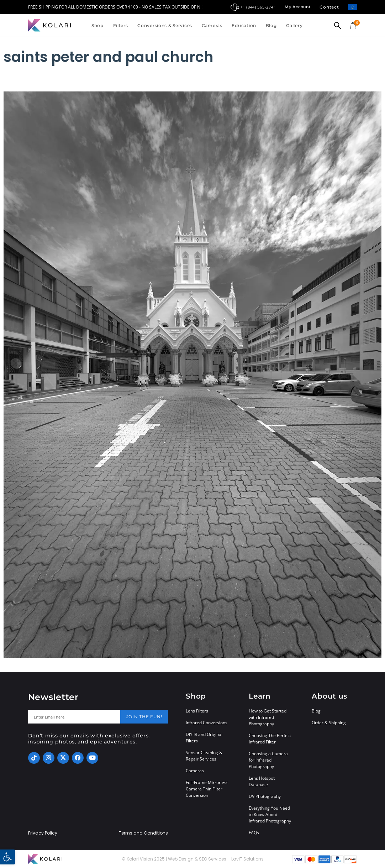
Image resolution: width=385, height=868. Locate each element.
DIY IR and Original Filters (204, 738)
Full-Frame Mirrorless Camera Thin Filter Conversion (207, 789)
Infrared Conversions (207, 723)
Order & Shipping (329, 723)
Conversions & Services (165, 25)
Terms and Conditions (143, 833)
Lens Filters (197, 711)
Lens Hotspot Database (262, 781)
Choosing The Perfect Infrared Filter (270, 739)
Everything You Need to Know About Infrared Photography (270, 814)
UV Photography (265, 796)
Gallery (294, 25)
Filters (121, 25)
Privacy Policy (43, 833)
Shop (97, 25)
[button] (7, 857)
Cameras (212, 25)
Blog (271, 25)
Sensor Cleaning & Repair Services (204, 756)
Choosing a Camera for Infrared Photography (268, 760)
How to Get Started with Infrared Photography (268, 717)
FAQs (254, 833)
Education (244, 25)
